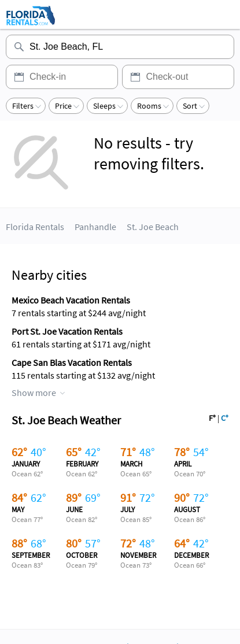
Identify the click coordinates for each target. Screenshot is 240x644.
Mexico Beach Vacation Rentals (71, 300)
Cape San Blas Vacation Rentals (72, 362)
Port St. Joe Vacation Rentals (67, 331)
